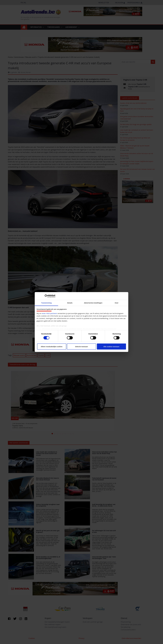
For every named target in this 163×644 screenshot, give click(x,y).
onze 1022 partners (49, 313)
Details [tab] (70, 303)
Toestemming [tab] (46, 303)
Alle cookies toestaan (111, 347)
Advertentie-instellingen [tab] (93, 303)
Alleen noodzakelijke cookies (52, 347)
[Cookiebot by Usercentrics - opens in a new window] (46, 296)
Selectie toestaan (81, 347)
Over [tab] (117, 303)
